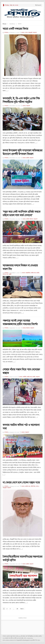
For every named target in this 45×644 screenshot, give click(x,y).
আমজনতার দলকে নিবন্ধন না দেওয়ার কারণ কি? (20, 267)
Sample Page (22, 618)
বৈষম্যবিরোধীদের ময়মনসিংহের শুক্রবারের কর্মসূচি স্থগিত (22, 558)
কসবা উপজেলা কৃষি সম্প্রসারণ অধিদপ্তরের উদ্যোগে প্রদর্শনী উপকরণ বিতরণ (22, 152)
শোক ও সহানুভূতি (29, 33)
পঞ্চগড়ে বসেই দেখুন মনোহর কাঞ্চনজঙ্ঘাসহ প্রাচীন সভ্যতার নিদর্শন (20, 322)
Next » (22, 609)
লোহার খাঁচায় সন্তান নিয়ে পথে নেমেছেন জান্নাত (21, 371)
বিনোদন (31, 219)
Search (38, 5)
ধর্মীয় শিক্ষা (33, 486)
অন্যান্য (23, 33)
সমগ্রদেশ (35, 33)
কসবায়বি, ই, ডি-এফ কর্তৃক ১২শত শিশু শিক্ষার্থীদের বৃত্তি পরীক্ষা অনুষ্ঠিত (21, 100)
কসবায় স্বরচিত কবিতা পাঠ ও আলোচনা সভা (21, 427)
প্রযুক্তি (10, 274)
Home (5, 24)
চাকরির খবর (33, 273)
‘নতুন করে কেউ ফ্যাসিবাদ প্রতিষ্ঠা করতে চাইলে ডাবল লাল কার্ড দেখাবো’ (21, 214)
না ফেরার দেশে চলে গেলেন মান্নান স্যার (21, 483)
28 (17, 609)
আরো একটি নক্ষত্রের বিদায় (15, 29)
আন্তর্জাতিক (28, 273)
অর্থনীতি (24, 377)
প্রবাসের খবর (5, 274)
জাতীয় (27, 158)
